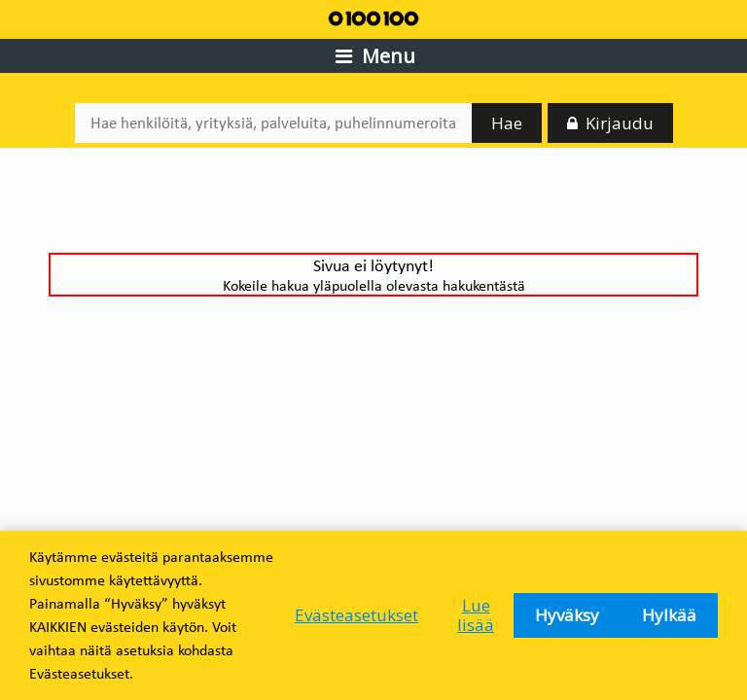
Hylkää (669, 615)
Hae (507, 123)
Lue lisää (476, 615)
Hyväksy (567, 615)
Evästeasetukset (356, 615)
